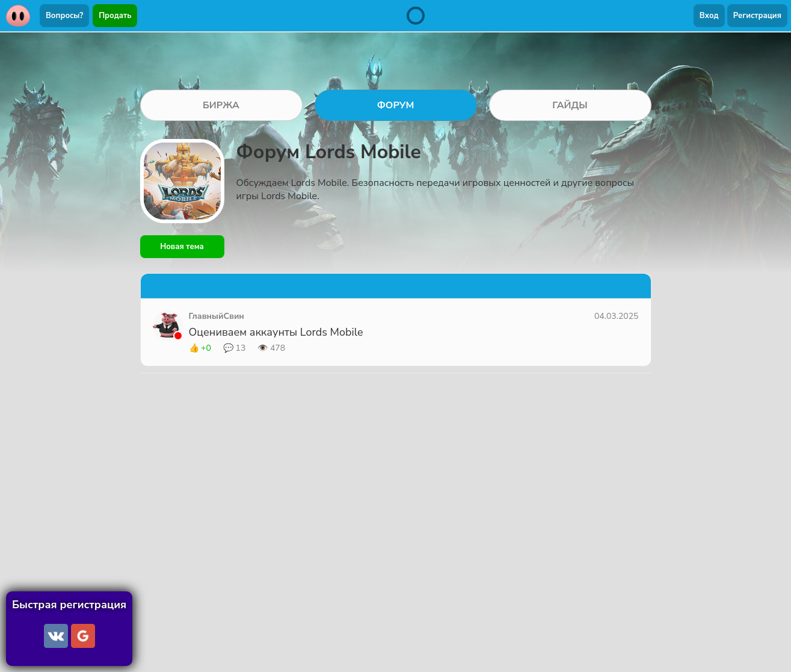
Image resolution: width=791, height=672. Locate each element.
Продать (115, 16)
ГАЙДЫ (570, 105)
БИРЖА (221, 105)
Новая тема (182, 247)
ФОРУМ (396, 105)
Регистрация (757, 16)
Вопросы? (64, 16)
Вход (709, 16)
